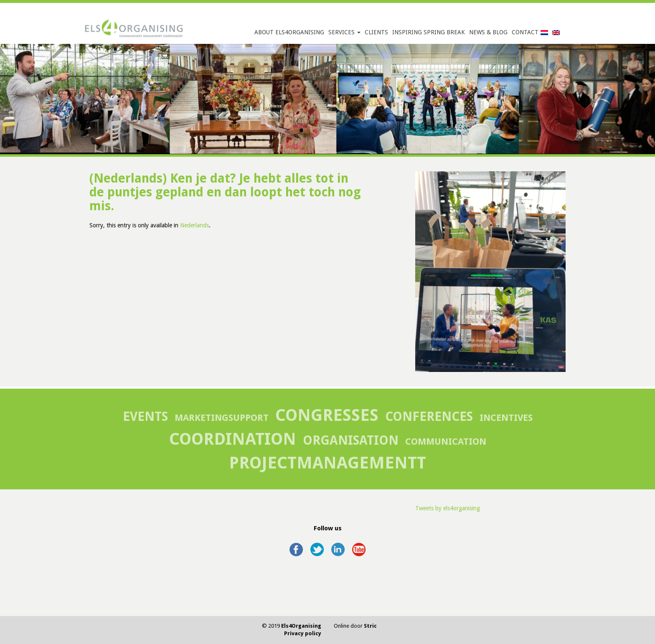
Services (344, 32)
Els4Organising (301, 626)
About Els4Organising (289, 32)
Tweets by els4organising (448, 508)
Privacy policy (303, 633)
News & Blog (488, 32)
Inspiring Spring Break (429, 32)
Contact (525, 32)
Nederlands (194, 225)
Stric (370, 626)
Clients (376, 32)
